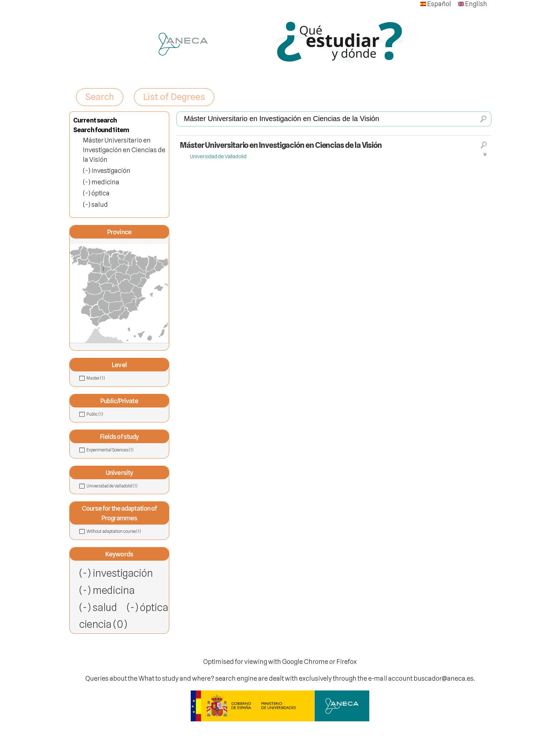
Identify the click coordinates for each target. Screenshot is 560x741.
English (473, 4)
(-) (87, 171)
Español (436, 4)
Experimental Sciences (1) (127, 450)
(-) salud (98, 607)
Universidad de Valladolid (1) (127, 486)
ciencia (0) (103, 624)
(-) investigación (116, 573)
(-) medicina (107, 590)
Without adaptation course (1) (127, 531)
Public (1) (110, 414)
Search (100, 97)
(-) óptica (147, 607)
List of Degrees (174, 97)
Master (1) (112, 378)
